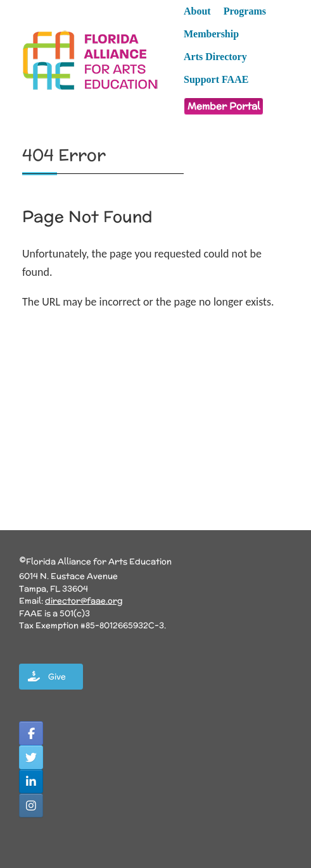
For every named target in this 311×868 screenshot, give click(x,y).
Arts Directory (215, 57)
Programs (245, 11)
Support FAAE (216, 79)
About (197, 11)
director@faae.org (84, 601)
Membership (211, 34)
